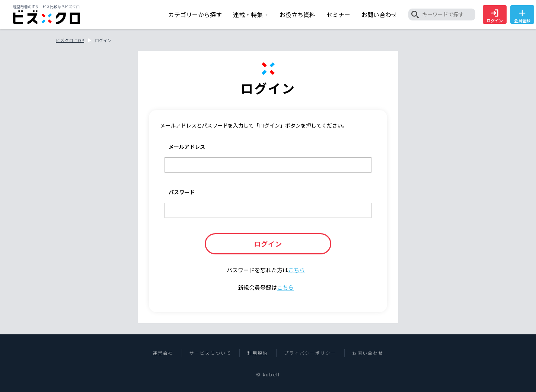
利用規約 (258, 353)
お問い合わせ (368, 353)
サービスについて (210, 353)
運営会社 (163, 353)
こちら (296, 270)
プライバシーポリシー (310, 353)
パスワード (182, 192)
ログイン (495, 16)
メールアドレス (187, 147)
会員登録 (522, 16)
